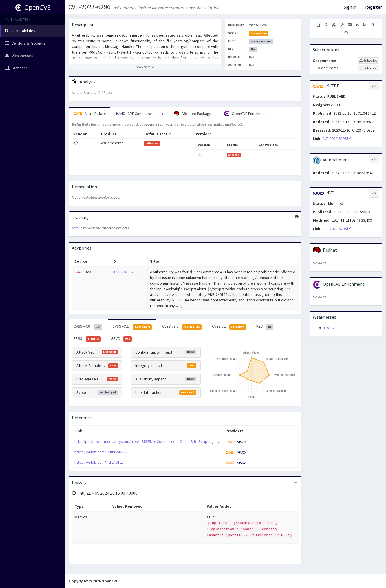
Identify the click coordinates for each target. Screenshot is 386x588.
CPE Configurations (140, 114)
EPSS (87, 339)
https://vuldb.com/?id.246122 (99, 462)
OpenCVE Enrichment (245, 114)
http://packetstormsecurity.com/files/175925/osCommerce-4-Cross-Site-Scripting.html (148, 441)
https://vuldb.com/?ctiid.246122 (101, 452)
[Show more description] (145, 67)
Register (373, 7)
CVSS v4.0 (88, 327)
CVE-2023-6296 (89, 7)
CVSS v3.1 (132, 327)
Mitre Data (90, 114)
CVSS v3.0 (182, 327)
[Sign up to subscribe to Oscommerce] (368, 61)
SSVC (122, 339)
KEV (265, 327)
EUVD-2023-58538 (126, 272)
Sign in (350, 7)
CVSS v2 (229, 327)
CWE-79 (330, 328)
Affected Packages (194, 114)
